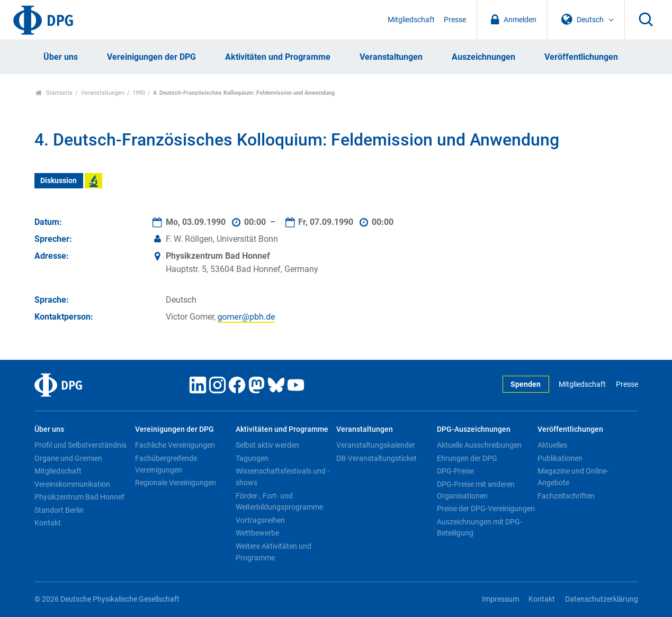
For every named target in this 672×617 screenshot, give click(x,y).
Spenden (526, 384)
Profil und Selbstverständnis (80, 445)
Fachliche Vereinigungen (175, 445)
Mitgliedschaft (411, 20)
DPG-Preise (455, 471)
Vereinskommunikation (72, 484)
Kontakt (48, 523)
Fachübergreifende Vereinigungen (166, 464)
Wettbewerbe (257, 533)
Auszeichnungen (483, 57)
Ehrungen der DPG (467, 458)
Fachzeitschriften (566, 496)
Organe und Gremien (68, 458)
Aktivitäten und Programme (278, 57)
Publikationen (560, 458)
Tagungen (252, 458)
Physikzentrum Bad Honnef (79, 497)
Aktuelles (552, 445)
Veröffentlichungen (581, 57)
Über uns (61, 57)
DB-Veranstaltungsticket (377, 458)
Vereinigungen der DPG (151, 57)
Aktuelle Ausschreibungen (479, 445)
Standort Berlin (59, 510)
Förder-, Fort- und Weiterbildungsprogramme (279, 502)
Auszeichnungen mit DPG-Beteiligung (480, 528)
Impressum (500, 599)
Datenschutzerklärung (602, 599)
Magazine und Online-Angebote (573, 477)
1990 (139, 93)
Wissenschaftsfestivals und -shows (283, 477)
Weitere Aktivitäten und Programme (274, 552)
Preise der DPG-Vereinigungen (486, 509)
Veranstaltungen (391, 57)
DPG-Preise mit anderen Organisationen (476, 490)
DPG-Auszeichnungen (474, 429)
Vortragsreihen (260, 520)
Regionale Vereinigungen (176, 483)
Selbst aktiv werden (267, 445)
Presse (455, 20)
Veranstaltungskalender (376, 445)
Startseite (54, 93)
